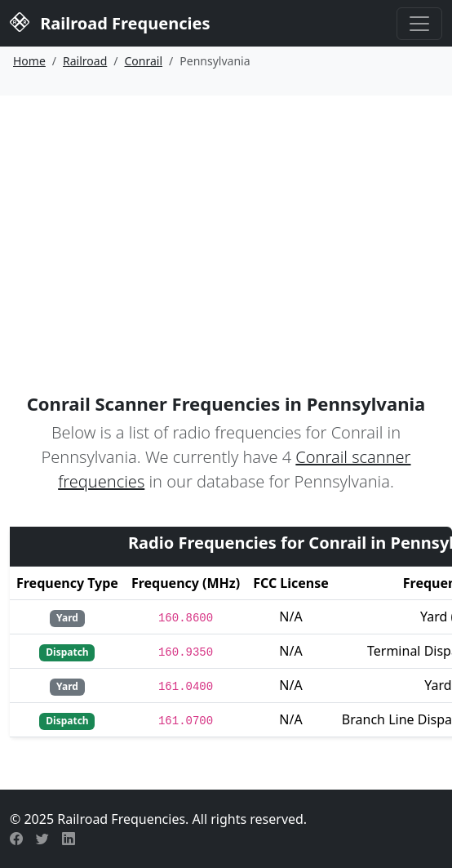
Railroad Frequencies (110, 22)
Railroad (85, 61)
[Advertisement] (226, 218)
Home (29, 61)
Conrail (144, 61)
